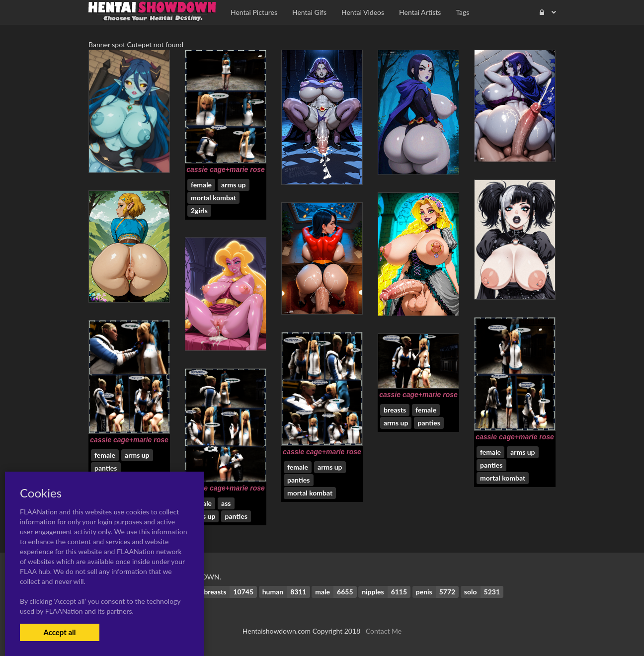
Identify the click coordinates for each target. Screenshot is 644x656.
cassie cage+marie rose (226, 169)
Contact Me (384, 631)
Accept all (59, 632)
